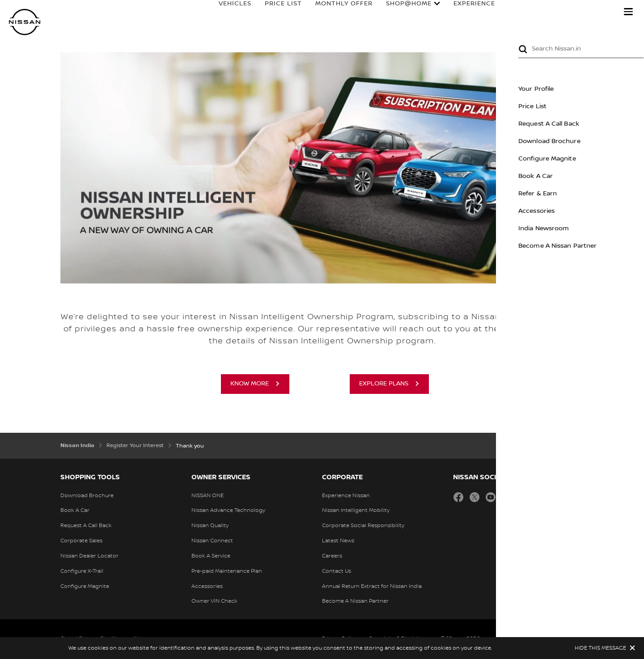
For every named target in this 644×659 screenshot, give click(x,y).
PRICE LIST (275, 12)
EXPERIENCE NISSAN (479, 12)
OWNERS (550, 12)
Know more (250, 384)
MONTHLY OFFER (335, 12)
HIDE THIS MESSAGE (600, 648)
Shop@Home (400, 12)
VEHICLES (227, 12)
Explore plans (384, 384)
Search (599, 12)
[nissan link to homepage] (25, 22)
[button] (628, 12)
